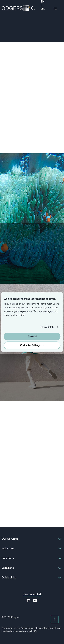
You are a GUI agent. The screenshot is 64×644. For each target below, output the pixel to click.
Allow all (32, 336)
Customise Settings (32, 345)
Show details (47, 327)
